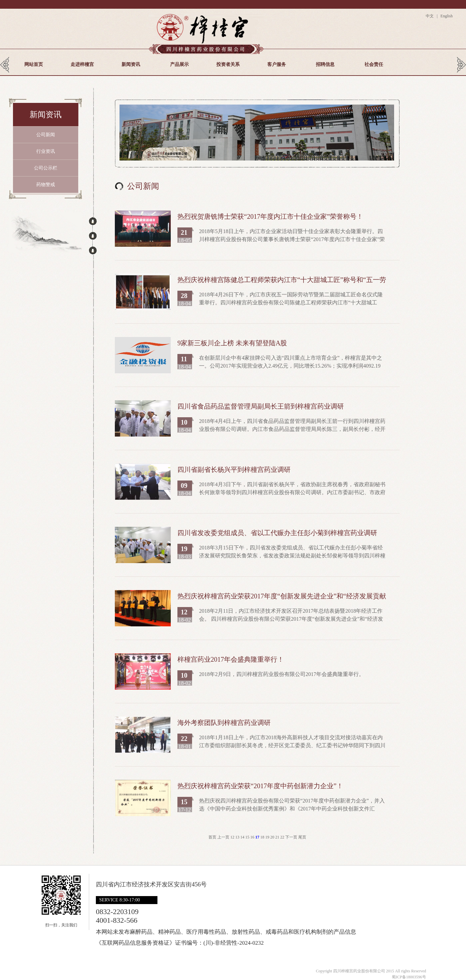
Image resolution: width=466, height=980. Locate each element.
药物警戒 (46, 185)
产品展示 (179, 64)
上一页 (223, 837)
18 (263, 837)
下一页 (291, 837)
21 (278, 837)
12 (233, 837)
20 (273, 837)
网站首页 (34, 64)
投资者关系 (228, 64)
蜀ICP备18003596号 (409, 977)
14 (243, 837)
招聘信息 (325, 64)
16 (253, 837)
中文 (431, 16)
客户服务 (277, 64)
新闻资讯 (131, 64)
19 (268, 837)
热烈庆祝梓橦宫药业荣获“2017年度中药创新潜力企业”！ (260, 786)
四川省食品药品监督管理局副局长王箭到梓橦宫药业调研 (261, 406)
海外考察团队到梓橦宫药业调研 (224, 723)
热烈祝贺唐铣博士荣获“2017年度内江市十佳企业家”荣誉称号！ (270, 216)
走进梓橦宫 (82, 64)
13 (238, 837)
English (446, 16)
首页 (212, 837)
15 (248, 837)
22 (283, 837)
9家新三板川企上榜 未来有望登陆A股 (232, 343)
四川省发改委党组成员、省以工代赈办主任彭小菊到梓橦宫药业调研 (277, 533)
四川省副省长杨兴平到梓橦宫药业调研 (234, 470)
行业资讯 (46, 151)
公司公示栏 (46, 168)
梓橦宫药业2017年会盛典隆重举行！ (231, 659)
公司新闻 (46, 135)
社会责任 (374, 64)
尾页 (302, 837)
